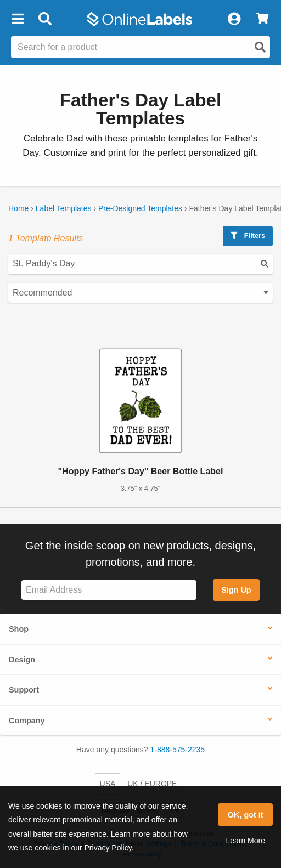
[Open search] (260, 47)
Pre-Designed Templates (140, 208)
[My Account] (234, 19)
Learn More (245, 841)
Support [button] (24, 690)
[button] (18, 19)
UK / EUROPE (152, 784)
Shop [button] (19, 629)
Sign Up (236, 590)
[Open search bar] (45, 19)
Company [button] (27, 721)
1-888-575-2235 (178, 750)
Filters (248, 236)
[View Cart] (262, 19)
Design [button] (22, 660)
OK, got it (246, 815)
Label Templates (64, 208)
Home (18, 208)
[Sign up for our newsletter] (109, 590)
